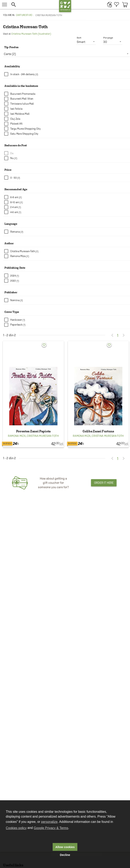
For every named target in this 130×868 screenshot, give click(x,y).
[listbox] (67, 54)
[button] (34, 5)
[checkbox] (67, 74)
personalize (49, 822)
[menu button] (5, 5)
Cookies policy (16, 828)
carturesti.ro (24, 15)
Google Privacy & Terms (51, 828)
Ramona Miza (17, 436)
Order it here (104, 483)
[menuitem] (109, 5)
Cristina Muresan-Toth (43, 436)
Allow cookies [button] (65, 847)
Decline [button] (65, 855)
